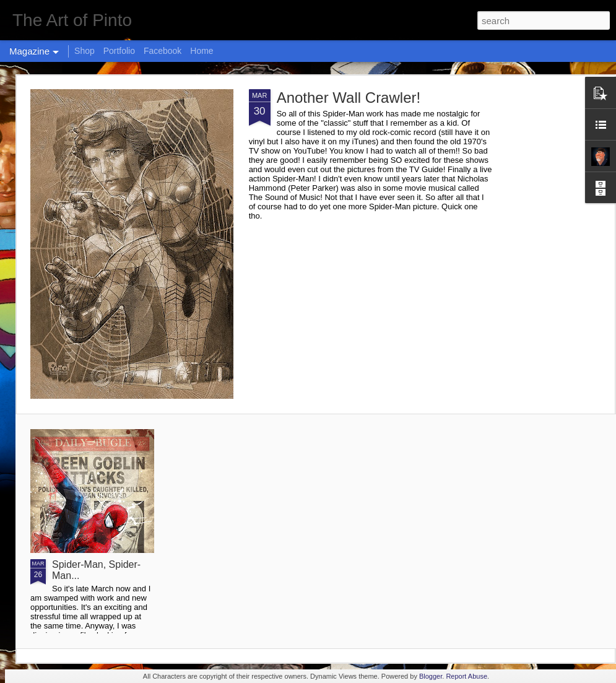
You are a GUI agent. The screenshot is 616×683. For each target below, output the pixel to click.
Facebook (163, 51)
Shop (85, 51)
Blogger (431, 676)
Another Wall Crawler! (349, 98)
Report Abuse (466, 676)
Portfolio (119, 51)
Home (202, 51)
